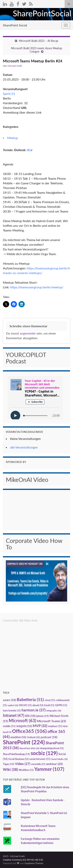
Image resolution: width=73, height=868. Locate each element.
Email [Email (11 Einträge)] (49, 705)
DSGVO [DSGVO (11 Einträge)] (25, 705)
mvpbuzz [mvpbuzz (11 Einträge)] (55, 726)
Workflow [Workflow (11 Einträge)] (26, 770)
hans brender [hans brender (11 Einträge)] (12, 711)
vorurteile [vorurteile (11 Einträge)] (38, 764)
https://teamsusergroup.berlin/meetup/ (37, 287)
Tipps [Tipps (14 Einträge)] (9, 764)
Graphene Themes (34, 863)
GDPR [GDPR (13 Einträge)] (61, 705)
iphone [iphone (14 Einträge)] (43, 716)
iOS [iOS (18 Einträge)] (30, 716)
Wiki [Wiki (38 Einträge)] (10, 769)
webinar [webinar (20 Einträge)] (54, 764)
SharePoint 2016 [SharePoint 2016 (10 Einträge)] (29, 748)
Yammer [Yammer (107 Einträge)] (49, 769)
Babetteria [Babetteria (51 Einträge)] (30, 699)
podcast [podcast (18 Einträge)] (49, 737)
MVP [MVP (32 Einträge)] (40, 726)
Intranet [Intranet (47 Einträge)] (14, 715)
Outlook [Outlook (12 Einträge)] (33, 737)
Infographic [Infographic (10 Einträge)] (54, 711)
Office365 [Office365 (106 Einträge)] (29, 731)
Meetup (13, 138)
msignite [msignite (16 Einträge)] (24, 726)
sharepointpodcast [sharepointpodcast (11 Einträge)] (52, 748)
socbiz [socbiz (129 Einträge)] (44, 753)
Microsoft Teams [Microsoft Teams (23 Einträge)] (51, 721)
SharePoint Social (15, 25)
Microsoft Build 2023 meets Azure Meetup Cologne (36, 50)
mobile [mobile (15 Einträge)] (9, 726)
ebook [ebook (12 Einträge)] (38, 705)
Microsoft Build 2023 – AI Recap (39, 41)
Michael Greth (15, 66)
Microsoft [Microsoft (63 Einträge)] (22, 720)
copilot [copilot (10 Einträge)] (13, 705)
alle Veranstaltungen (24, 447)
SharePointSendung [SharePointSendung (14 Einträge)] (16, 754)
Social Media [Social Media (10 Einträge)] (59, 759)
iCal (30, 150)
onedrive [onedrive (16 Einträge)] (18, 737)
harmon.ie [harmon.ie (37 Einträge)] (34, 710)
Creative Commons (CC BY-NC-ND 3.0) (23, 860)
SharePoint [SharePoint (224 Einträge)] (24, 742)
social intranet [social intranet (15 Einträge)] (40, 759)
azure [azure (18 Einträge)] (9, 700)
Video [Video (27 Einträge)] (23, 764)
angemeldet (28, 333)
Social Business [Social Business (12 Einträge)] (18, 759)
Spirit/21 (9, 94)
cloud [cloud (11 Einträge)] (50, 700)
